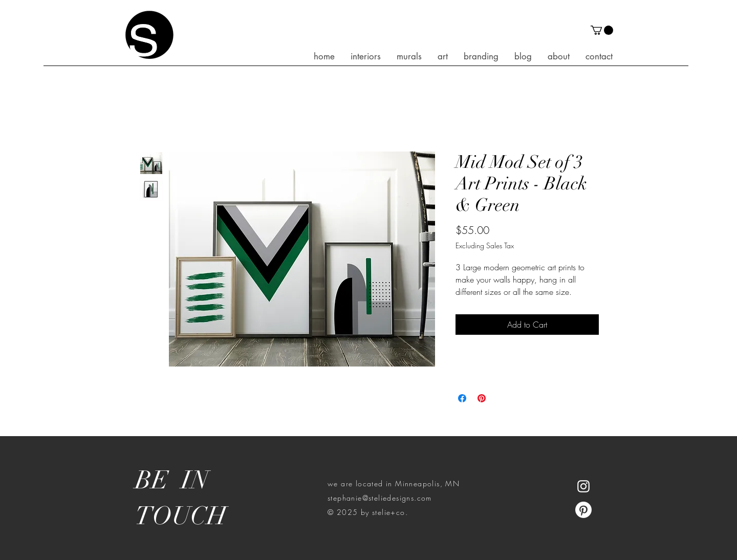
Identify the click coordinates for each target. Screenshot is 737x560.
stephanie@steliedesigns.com (380, 498)
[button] (602, 30)
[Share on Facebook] (462, 398)
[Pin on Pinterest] (482, 398)
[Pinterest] (583, 510)
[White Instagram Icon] (583, 486)
